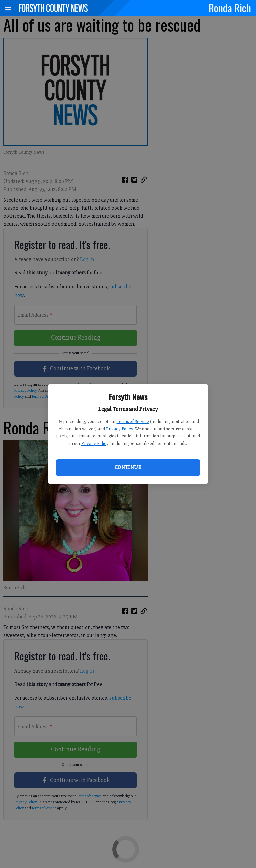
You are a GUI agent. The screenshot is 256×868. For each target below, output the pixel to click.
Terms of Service (133, 421)
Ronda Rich (230, 8)
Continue (128, 467)
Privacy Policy (119, 429)
